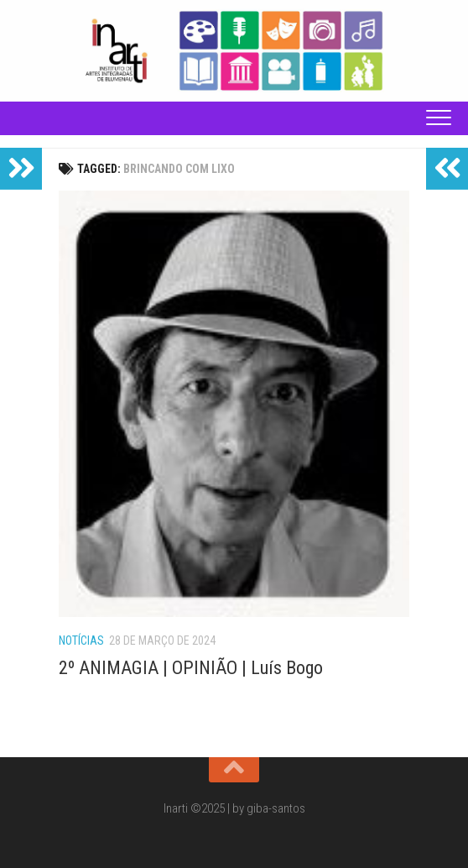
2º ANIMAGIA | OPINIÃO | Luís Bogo (191, 668)
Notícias (81, 641)
